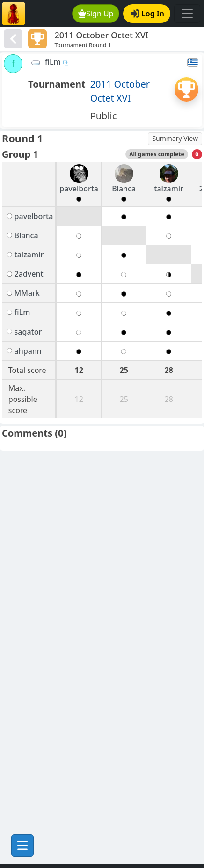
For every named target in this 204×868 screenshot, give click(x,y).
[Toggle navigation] (187, 14)
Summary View (175, 138)
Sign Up (96, 14)
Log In (148, 14)
